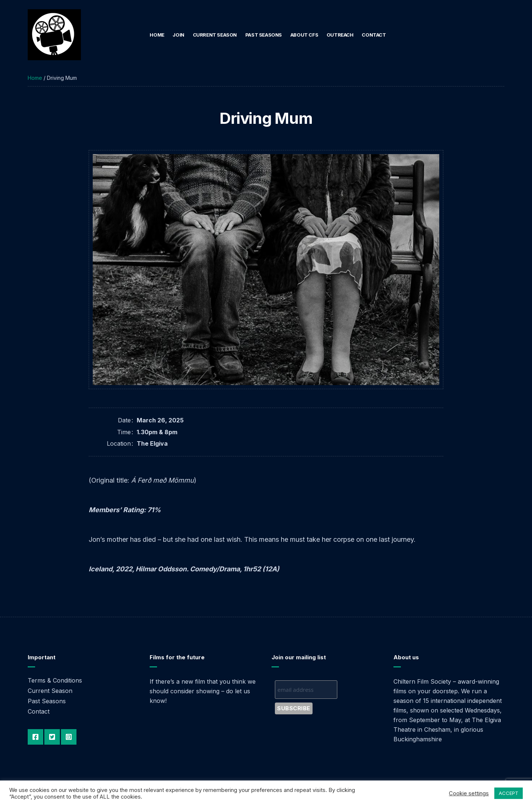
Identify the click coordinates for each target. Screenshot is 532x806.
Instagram (69, 737)
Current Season (215, 35)
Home (157, 35)
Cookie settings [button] (469, 793)
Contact (374, 35)
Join (178, 35)
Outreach (340, 35)
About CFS (304, 35)
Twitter (52, 737)
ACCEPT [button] (509, 793)
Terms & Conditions (55, 680)
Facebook (35, 737)
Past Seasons (264, 35)
